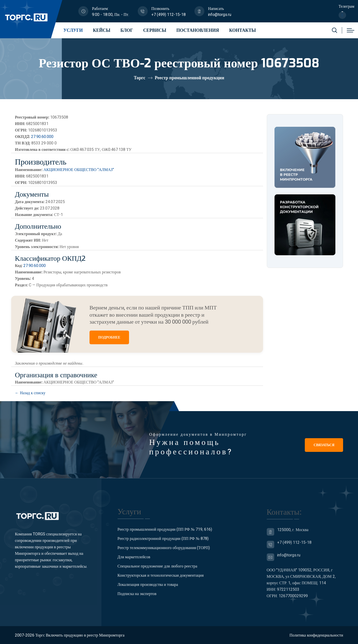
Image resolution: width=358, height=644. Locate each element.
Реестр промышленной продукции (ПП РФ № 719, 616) (165, 533)
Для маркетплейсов (134, 561)
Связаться (324, 445)
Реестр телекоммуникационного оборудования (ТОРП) (164, 552)
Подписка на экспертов (137, 598)
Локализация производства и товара (148, 588)
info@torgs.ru (220, 15)
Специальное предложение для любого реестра (157, 570)
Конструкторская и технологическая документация (161, 579)
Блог (127, 30)
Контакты (243, 30)
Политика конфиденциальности (316, 635)
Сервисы (155, 30)
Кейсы (102, 30)
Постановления (198, 30)
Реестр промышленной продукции (190, 78)
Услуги (73, 30)
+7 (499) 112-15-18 (169, 15)
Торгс (139, 78)
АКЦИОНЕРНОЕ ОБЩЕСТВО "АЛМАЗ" (79, 170)
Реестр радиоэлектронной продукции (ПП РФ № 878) (163, 542)
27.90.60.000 (42, 137)
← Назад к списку (30, 393)
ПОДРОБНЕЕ (109, 337)
